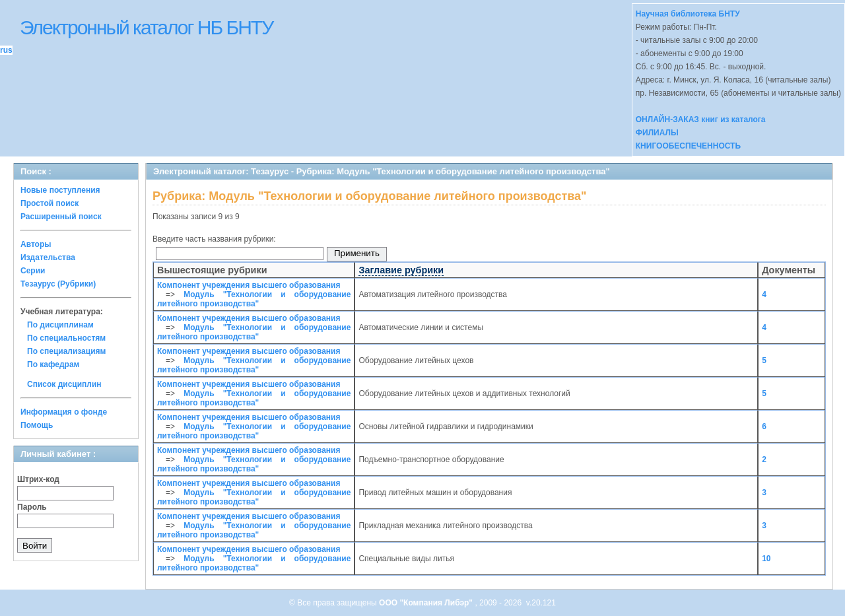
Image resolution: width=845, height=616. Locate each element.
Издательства (48, 257)
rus (6, 50)
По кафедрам (53, 364)
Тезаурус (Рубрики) (58, 284)
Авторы (36, 244)
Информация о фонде (64, 412)
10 (766, 559)
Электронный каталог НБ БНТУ (146, 27)
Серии (33, 271)
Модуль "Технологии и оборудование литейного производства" (254, 299)
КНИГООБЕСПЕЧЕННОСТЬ (688, 146)
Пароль (32, 507)
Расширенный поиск (61, 217)
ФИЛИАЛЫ (657, 133)
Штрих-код (38, 479)
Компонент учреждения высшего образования (249, 285)
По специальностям (66, 338)
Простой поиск (50, 203)
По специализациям (66, 351)
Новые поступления (60, 190)
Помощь (37, 425)
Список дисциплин (64, 384)
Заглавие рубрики (401, 270)
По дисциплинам (60, 325)
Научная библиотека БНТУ (688, 14)
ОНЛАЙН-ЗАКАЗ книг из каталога (701, 120)
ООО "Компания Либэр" (427, 603)
